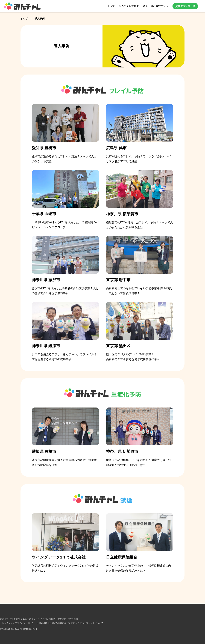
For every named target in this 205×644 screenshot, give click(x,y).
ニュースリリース (31, 619)
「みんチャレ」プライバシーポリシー (18, 623)
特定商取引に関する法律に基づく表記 (57, 623)
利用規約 (62, 619)
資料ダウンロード (185, 6)
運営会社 (4, 619)
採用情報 (16, 619)
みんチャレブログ (129, 6)
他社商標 (74, 619)
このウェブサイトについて (90, 623)
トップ (111, 6)
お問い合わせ (49, 619)
